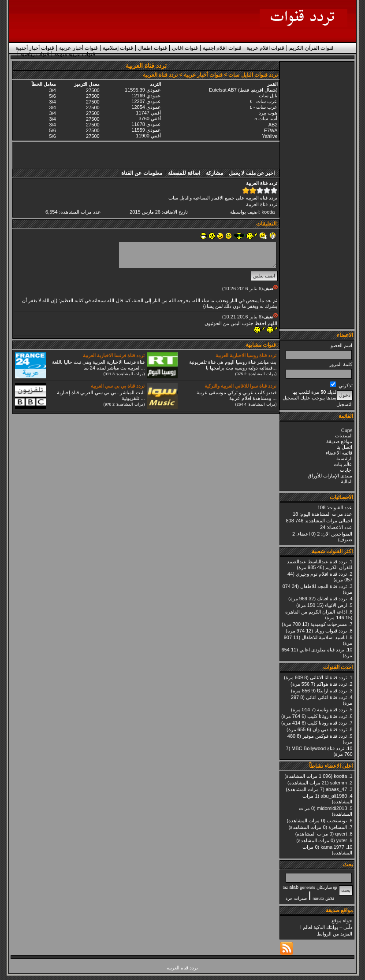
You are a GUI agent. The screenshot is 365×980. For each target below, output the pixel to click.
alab (294, 887)
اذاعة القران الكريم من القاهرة (316, 612)
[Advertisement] (317, 195)
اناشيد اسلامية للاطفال (324, 637)
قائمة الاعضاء (339, 453)
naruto (318, 899)
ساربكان (324, 887)
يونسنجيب (337, 821)
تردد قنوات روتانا (331, 631)
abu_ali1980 (334, 796)
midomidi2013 (332, 808)
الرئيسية (345, 459)
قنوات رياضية (35, 54)
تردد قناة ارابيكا (332, 691)
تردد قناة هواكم (332, 684)
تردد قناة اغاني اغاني (326, 697)
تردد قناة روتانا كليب (327, 716)
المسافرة (338, 827)
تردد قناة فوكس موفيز (325, 736)
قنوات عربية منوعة (75, 54)
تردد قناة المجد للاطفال (324, 586)
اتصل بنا (344, 447)
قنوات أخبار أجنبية (35, 48)
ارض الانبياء (336, 605)
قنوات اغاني (185, 48)
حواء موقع (342, 921)
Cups (347, 430)
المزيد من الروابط (335, 934)
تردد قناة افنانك (332, 599)
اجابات (346, 470)
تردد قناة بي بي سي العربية (118, 386)
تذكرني (341, 385)
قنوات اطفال (152, 48)
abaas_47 (336, 789)
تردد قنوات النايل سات (253, 75)
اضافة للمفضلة (184, 173)
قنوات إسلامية (118, 48)
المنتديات (344, 436)
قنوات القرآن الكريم (311, 48)
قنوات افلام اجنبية (222, 48)
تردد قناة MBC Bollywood (318, 748)
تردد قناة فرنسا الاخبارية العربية (114, 355)
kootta (340, 776)
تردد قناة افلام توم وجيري (321, 574)
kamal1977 (332, 847)
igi (335, 888)
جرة (289, 899)
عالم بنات (343, 464)
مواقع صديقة (339, 441)
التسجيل (345, 404)
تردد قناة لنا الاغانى (328, 677)
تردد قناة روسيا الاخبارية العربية (246, 355)
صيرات (300, 898)
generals (307, 888)
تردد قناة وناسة (332, 710)
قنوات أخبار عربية (78, 48)
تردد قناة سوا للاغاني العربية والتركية (240, 386)
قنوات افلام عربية (266, 48)
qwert (341, 834)
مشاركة (214, 173)
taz (285, 888)
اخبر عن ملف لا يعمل (252, 173)
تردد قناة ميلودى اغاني (322, 650)
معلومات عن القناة (142, 173)
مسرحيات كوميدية (329, 624)
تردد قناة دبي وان (330, 729)
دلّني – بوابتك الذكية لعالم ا (326, 927)
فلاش (330, 899)
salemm (339, 783)
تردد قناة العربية (262, 204)
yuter (342, 840)
